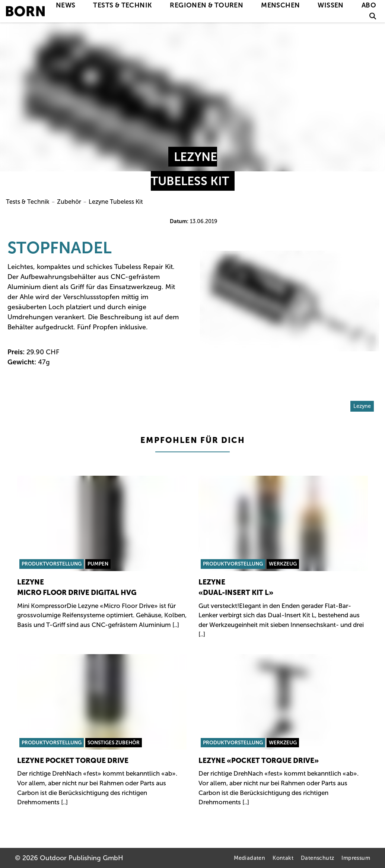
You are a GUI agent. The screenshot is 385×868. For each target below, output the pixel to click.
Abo (369, 5)
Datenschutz (317, 858)
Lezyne (362, 406)
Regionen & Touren (206, 5)
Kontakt (283, 858)
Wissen (330, 5)
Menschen (280, 5)
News (66, 5)
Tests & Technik (122, 5)
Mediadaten (249, 858)
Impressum (356, 858)
